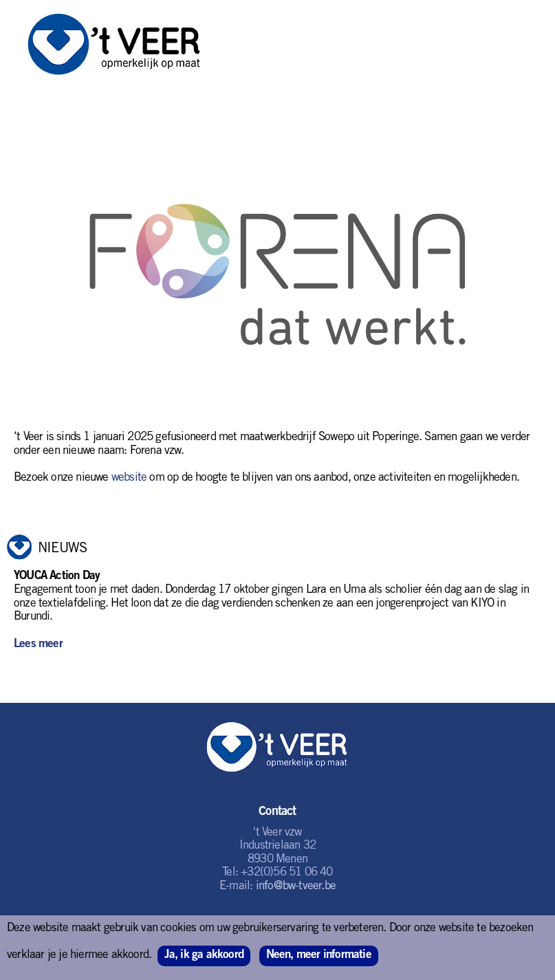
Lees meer (38, 645)
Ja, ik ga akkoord (204, 956)
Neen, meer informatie (319, 956)
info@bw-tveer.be (296, 887)
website (129, 478)
